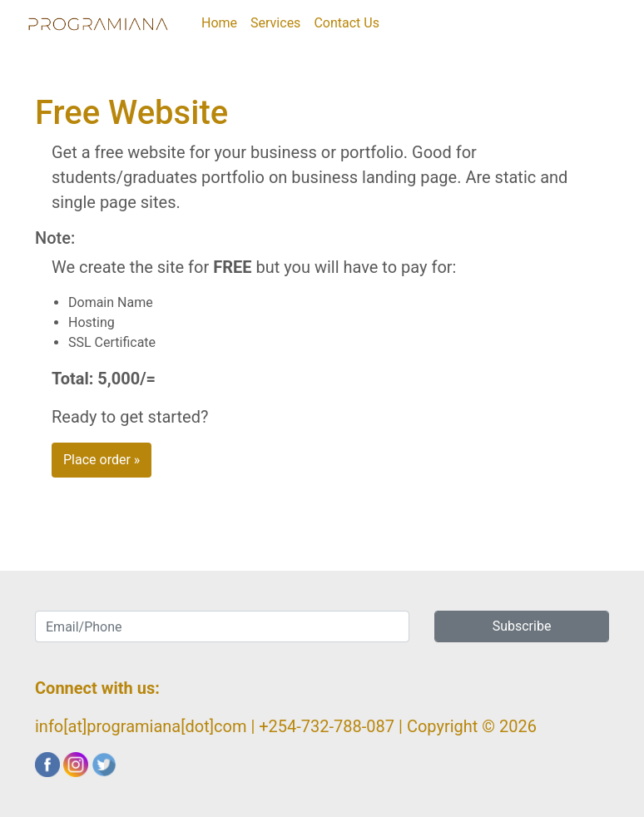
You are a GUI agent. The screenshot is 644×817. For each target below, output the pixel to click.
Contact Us (347, 23)
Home (223, 22)
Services (275, 23)
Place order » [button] (102, 460)
